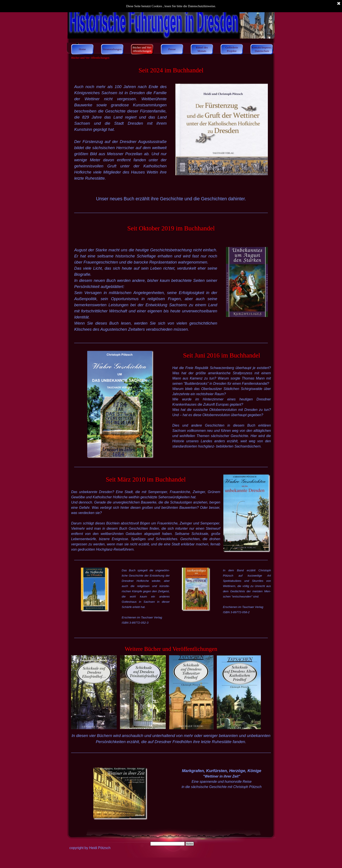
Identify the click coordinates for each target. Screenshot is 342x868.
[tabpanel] (171, 70)
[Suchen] (168, 844)
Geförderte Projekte (232, 49)
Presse (172, 49)
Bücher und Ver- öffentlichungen (142, 49)
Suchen (190, 844)
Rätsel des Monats (202, 49)
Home (82, 49)
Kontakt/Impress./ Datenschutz (262, 49)
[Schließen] (339, 4)
